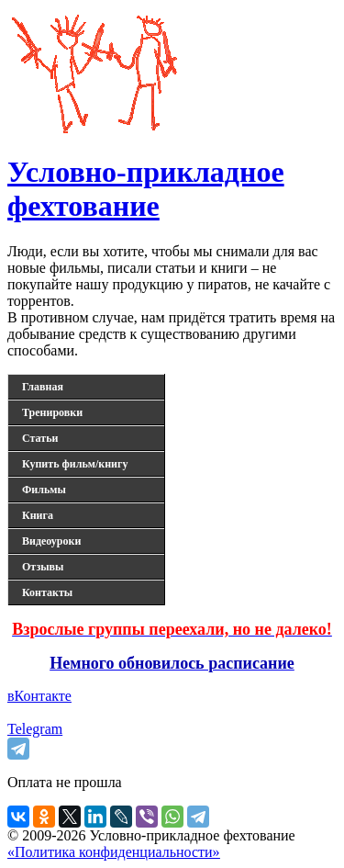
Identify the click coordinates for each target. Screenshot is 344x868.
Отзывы (43, 567)
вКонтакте (39, 696)
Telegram (35, 729)
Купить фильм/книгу (75, 464)
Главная (43, 387)
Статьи (40, 438)
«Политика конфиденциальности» (114, 852)
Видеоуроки (51, 541)
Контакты (47, 592)
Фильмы (44, 490)
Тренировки (52, 412)
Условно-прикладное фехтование (146, 189)
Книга (38, 515)
